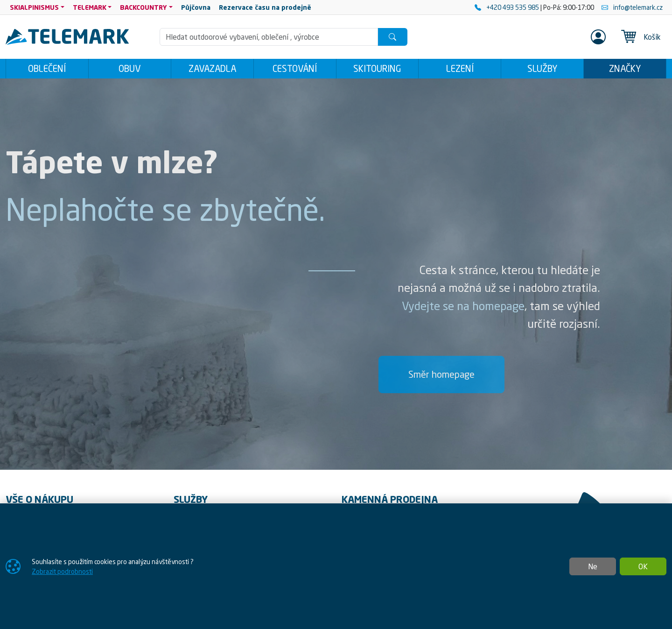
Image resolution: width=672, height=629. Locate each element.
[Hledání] (269, 37)
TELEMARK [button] (90, 7)
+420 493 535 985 (507, 7)
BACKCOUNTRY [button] (143, 7)
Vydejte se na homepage (463, 306)
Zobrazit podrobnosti (62, 571)
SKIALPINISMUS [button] (34, 7)
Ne (593, 566)
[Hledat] (392, 37)
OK (643, 566)
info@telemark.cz (632, 7)
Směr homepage (441, 374)
